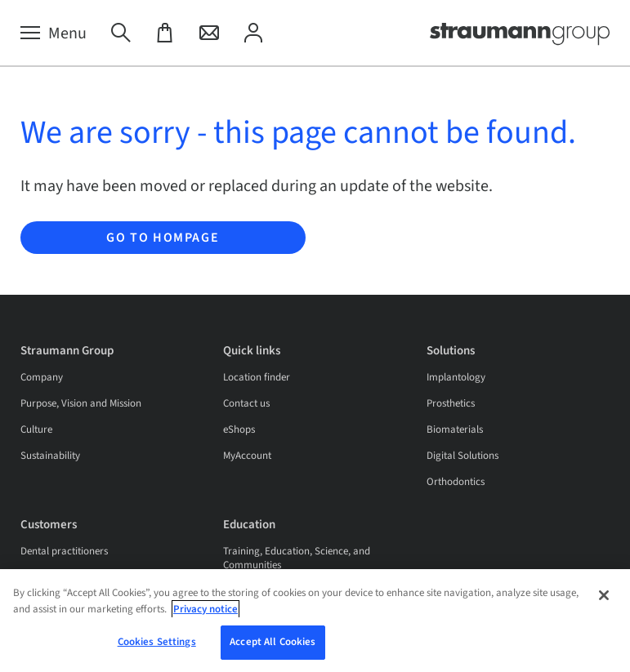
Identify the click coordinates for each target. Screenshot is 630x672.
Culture (36, 429)
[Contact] (209, 33)
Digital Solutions (462, 456)
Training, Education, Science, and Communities (297, 558)
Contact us (246, 403)
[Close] (604, 600)
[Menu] (54, 33)
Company (42, 377)
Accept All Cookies (273, 648)
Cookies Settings (157, 648)
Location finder (257, 377)
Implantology (456, 377)
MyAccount (247, 456)
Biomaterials (455, 429)
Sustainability (50, 456)
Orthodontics (456, 482)
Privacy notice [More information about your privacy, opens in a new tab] (206, 614)
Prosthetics (451, 403)
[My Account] (253, 33)
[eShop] (165, 33)
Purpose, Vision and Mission (81, 403)
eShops (239, 429)
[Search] (121, 33)
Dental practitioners (64, 551)
